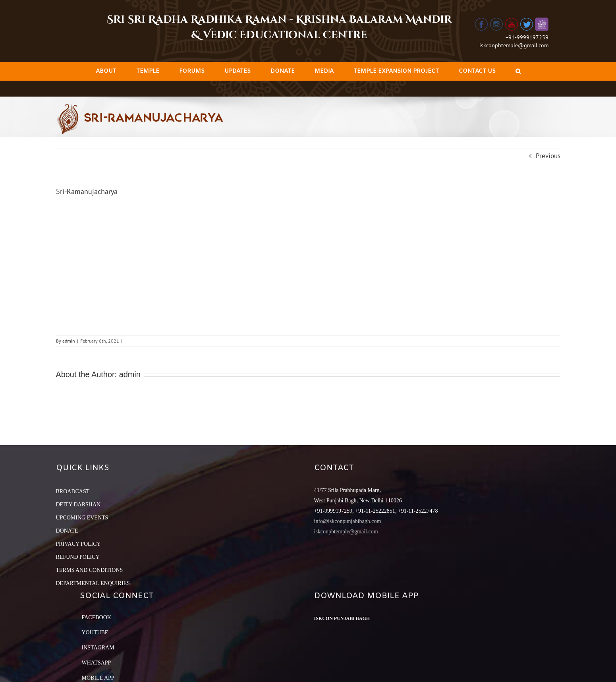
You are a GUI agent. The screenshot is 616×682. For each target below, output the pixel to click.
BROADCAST (73, 491)
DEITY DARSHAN (78, 505)
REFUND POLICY (78, 557)
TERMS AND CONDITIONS (90, 570)
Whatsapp (97, 663)
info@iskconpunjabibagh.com (348, 521)
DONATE (67, 531)
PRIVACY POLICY (78, 544)
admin (69, 341)
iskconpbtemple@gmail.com (514, 45)
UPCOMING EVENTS (82, 518)
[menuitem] (106, 71)
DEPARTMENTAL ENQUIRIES (93, 583)
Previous (548, 156)
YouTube (95, 633)
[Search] (518, 71)
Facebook (97, 617)
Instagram (98, 648)
